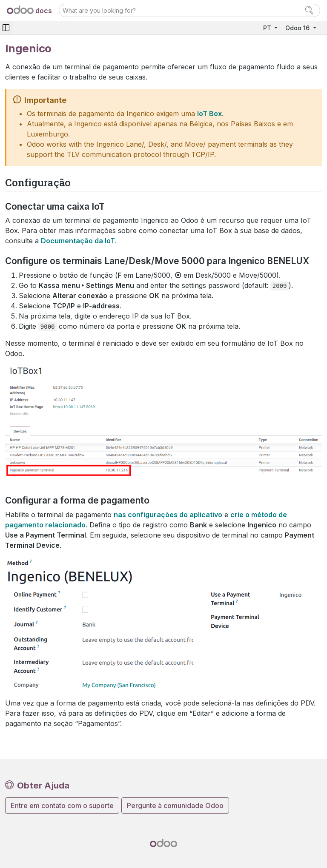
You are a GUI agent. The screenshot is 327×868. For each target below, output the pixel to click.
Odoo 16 (298, 28)
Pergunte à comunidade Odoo (175, 805)
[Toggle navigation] (6, 28)
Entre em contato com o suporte (62, 805)
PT (268, 28)
